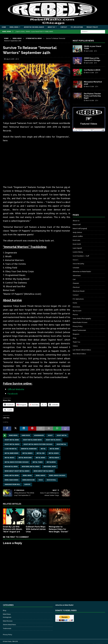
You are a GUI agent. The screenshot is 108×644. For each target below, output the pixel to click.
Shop (75, 338)
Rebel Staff (77, 225)
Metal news (40, 458)
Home (4, 27)
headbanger (39, 435)
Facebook (13, 394)
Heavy (50, 435)
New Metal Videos (79, 354)
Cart (74, 280)
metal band (54, 449)
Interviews (76, 307)
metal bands (27, 453)
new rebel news (50, 467)
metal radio (54, 458)
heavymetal (61, 444)
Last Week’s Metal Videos (82, 350)
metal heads (54, 453)
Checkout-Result (79, 291)
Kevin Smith (77, 244)
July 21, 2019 (10, 59)
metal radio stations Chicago (17, 462)
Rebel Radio (40, 476)
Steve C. (76, 260)
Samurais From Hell (12, 484)
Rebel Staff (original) (80, 229)
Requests (76, 334)
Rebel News (14, 27)
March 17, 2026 (90, 73)
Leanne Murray (78, 252)
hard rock (26, 435)
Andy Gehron (77, 233)
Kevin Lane (76, 240)
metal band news (11, 453)
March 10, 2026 (90, 101)
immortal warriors (29, 449)
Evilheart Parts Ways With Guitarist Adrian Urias (36, 529)
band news (13, 435)
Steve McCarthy (78, 264)
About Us (51, 27)
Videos (75, 346)
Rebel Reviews (8, 621)
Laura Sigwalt (77, 248)
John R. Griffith (78, 236)
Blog (5, 611)
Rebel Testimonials (79, 330)
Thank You (76, 342)
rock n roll (51, 480)
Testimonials (7, 629)
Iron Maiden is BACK (92, 70)
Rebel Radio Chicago (57, 476)
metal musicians (25, 458)
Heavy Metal (62, 435)
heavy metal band (12, 440)
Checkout (76, 287)
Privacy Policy (92, 27)
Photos (75, 315)
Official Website (16, 390)
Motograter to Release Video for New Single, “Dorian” (59, 529)
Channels (76, 283)
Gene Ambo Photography (82, 319)
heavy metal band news (32, 440)
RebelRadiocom (29, 480)
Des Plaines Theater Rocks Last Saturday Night (92, 96)
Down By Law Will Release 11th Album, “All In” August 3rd (13, 529)
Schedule (76, 268)
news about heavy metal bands (17, 471)
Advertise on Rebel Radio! (34, 27)
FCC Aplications (77, 27)
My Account (77, 311)
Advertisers (77, 276)
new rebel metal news (31, 467)
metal (43, 449)
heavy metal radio (12, 444)
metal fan (41, 453)
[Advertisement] (90, 175)
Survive (27, 484)
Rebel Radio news (11, 480)
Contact (64, 27)
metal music (10, 458)
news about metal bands (43, 471)
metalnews (51, 462)
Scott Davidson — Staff (81, 256)
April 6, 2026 (89, 51)
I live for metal (11, 449)
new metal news (11, 467)
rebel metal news (12, 476)
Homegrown (7, 617)
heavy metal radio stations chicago (38, 444)
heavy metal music (53, 440)
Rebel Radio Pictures (80, 323)
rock (41, 480)
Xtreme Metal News (9, 625)
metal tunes (38, 462)
